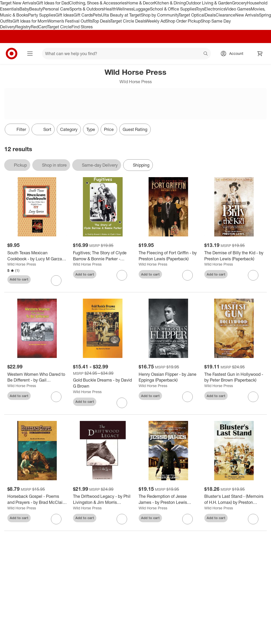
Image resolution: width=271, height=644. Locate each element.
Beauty (36, 9)
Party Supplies (42, 15)
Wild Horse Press (22, 264)
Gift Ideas (64, 15)
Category (69, 129)
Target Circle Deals (128, 21)
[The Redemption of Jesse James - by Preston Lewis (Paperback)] (168, 499)
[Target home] (12, 54)
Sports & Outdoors (87, 9)
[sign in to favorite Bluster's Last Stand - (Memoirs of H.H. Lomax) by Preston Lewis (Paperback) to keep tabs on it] (253, 519)
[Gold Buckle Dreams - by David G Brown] (103, 383)
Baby (24, 9)
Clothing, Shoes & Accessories (98, 3)
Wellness (125, 9)
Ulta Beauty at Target (121, 15)
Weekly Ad (156, 21)
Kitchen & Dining (170, 3)
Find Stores (82, 27)
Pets (97, 15)
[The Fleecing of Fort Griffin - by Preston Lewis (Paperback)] (168, 256)
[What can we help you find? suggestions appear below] (126, 54)
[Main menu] (30, 54)
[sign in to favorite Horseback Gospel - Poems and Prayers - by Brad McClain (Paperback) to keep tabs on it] (56, 519)
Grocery (239, 3)
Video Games (238, 9)
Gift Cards (83, 15)
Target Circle (59, 27)
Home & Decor (140, 3)
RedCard (39, 27)
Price (109, 129)
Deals (210, 15)
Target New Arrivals (18, 3)
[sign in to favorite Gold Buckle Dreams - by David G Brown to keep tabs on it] (122, 403)
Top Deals (101, 21)
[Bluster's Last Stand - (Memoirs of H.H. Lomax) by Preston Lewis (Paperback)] (234, 499)
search (206, 54)
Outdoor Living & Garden (209, 3)
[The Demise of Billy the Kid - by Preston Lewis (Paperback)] (234, 256)
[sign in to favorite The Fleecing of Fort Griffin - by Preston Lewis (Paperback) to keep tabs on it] (187, 275)
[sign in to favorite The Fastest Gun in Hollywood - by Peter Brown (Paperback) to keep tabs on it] (253, 397)
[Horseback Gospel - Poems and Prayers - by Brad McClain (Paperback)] (37, 499)
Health (110, 9)
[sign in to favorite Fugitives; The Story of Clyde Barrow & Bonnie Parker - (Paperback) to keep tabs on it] (122, 275)
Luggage (142, 9)
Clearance (225, 15)
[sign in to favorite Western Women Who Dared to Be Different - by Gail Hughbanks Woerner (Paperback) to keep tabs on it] (56, 397)
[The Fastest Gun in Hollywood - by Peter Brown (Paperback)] (234, 377)
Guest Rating (135, 129)
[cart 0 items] (260, 54)
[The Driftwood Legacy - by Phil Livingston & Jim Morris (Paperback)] (103, 499)
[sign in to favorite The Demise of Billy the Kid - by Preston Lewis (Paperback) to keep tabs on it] (253, 275)
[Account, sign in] (234, 54)
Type (91, 129)
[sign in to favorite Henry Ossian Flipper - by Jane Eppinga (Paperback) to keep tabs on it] (187, 397)
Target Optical (192, 15)
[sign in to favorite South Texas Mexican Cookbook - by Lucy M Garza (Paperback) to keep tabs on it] (56, 281)
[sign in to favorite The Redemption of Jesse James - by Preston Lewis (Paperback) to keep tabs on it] (187, 519)
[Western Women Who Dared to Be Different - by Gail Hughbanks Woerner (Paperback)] (37, 377)
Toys (200, 9)
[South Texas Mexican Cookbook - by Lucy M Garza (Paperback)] (37, 256)
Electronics (215, 9)
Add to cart (19, 279)
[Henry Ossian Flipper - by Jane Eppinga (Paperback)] (168, 377)
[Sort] (43, 129)
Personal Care (56, 9)
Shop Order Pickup (183, 21)
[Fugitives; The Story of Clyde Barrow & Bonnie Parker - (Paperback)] (103, 256)
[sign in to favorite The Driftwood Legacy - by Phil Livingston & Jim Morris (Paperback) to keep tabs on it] (122, 519)
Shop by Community (160, 15)
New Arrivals (247, 15)
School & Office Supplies (173, 9)
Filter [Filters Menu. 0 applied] (17, 129)
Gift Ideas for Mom (30, 21)
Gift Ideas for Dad (53, 3)
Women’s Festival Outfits (70, 21)
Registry (23, 27)
